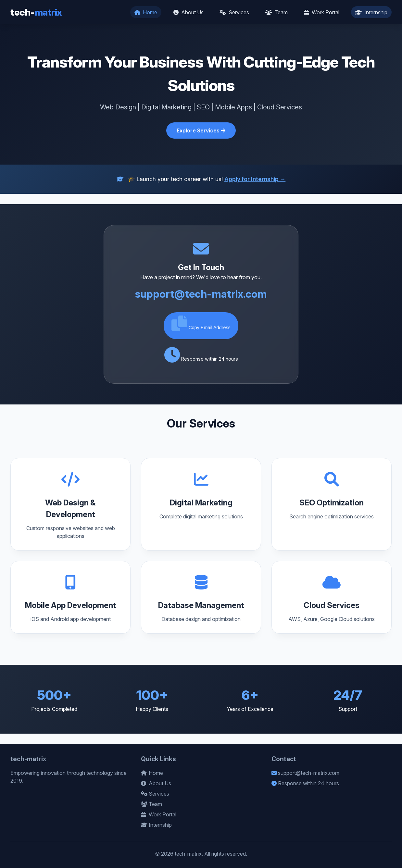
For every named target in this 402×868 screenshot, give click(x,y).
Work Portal (322, 12)
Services (234, 12)
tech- (36, 12)
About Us (188, 12)
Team (276, 12)
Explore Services (201, 130)
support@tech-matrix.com (201, 294)
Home (146, 12)
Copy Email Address (201, 323)
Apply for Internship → (255, 179)
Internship (371, 12)
